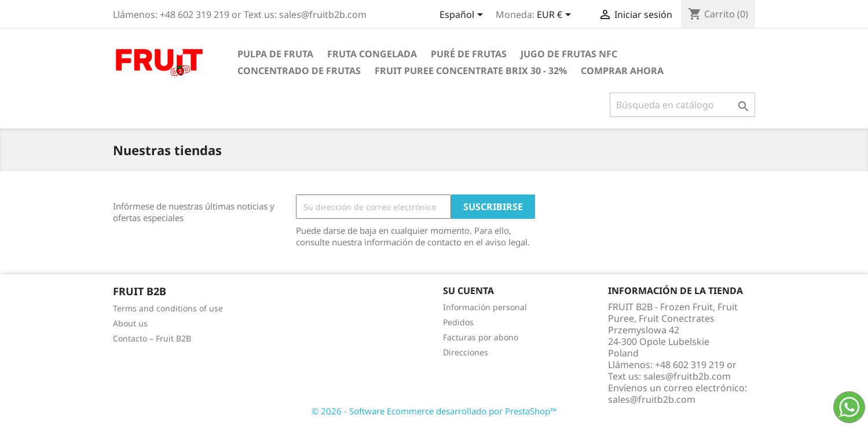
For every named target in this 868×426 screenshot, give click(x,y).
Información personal (485, 307)
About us (130, 323)
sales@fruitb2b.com (652, 399)
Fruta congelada (372, 54)
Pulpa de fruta (275, 54)
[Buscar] (682, 105)
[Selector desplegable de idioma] (463, 16)
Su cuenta (468, 291)
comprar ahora (622, 71)
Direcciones (466, 352)
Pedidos (458, 322)
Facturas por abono (481, 337)
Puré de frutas (469, 54)
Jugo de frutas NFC (569, 54)
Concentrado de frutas (299, 71)
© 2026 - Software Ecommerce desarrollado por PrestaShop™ (434, 411)
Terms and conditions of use (168, 308)
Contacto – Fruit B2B (152, 338)
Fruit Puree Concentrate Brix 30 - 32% (471, 71)
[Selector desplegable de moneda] (556, 16)
